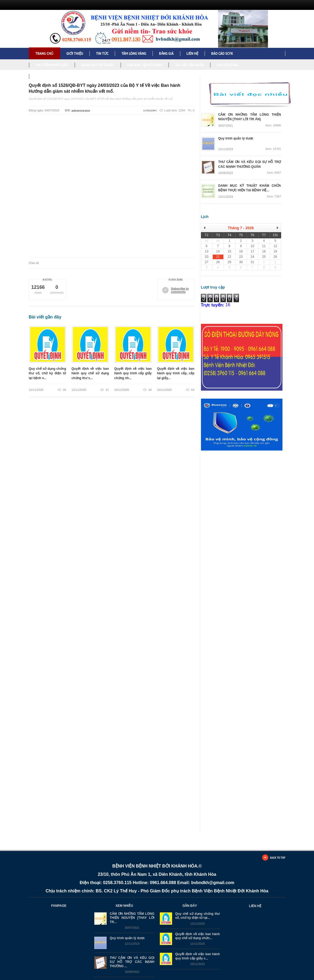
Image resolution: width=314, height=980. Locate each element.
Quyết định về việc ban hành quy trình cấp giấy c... (198, 956)
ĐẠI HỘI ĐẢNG (228, 65)
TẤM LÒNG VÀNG (134, 54)
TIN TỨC (102, 54)
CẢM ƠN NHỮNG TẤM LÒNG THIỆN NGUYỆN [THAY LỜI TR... (132, 918)
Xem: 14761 (273, 149)
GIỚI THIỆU (75, 54)
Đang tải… (246, 542)
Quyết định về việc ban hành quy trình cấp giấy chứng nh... (133, 373)
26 (64, 390)
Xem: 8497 (274, 173)
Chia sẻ (34, 263)
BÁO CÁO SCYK (222, 54)
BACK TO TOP (278, 857)
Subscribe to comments (180, 290)
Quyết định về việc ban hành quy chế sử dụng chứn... (198, 936)
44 (150, 390)
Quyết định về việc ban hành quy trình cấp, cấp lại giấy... (176, 373)
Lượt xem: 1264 (175, 110)
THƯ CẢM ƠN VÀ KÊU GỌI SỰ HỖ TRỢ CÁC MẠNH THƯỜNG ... (132, 962)
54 (193, 390)
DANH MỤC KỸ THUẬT (98, 65)
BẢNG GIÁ (166, 54)
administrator (81, 111)
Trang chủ (45, 54)
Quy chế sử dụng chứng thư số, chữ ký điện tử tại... (198, 916)
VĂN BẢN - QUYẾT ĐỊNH (145, 65)
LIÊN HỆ (192, 54)
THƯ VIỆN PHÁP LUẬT (52, 65)
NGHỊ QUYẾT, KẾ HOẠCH (53, 77)
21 (107, 390)
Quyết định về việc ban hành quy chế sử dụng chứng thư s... (90, 373)
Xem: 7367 (274, 197)
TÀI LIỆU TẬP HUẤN (189, 65)
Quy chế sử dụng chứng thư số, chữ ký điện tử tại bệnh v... (48, 373)
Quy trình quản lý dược (127, 938)
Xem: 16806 (273, 125)
